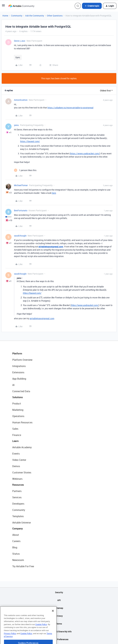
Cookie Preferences (59, 639)
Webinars (17, 479)
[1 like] (25, 170)
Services (17, 497)
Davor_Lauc (20, 41)
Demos (16, 466)
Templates (18, 516)
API (59, 600)
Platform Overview (22, 360)
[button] (3, 6)
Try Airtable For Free (23, 566)
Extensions (18, 372)
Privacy (59, 616)
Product (17, 404)
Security (59, 592)
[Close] (53, 619)
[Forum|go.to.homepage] (21, 6)
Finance (17, 435)
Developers (18, 504)
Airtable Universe (22, 523)
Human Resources (22, 422)
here (54, 193)
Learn (15, 441)
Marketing (18, 410)
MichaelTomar (21, 185)
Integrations (19, 366)
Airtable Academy (22, 447)
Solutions (18, 397)
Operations (18, 416)
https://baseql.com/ (30, 141)
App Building (19, 379)
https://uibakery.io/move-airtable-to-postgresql (70, 108)
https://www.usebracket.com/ (85, 153)
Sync (18, 57)
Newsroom (18, 560)
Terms (59, 624)
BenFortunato (21, 210)
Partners (17, 491)
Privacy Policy (10, 642)
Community (17, 16)
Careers (16, 541)
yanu (16, 125)
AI (13, 385)
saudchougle (20, 236)
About (16, 535)
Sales (15, 429)
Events (16, 454)
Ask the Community (35, 16)
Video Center (19, 460)
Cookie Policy (41, 633)
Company (18, 529)
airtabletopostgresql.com (42, 318)
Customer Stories (22, 472)
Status (16, 554)
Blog (15, 547)
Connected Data (21, 391)
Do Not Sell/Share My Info (59, 631)
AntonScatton (21, 100)
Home (5, 16)
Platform (17, 353)
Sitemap (59, 608)
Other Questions (55, 16)
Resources (18, 485)
